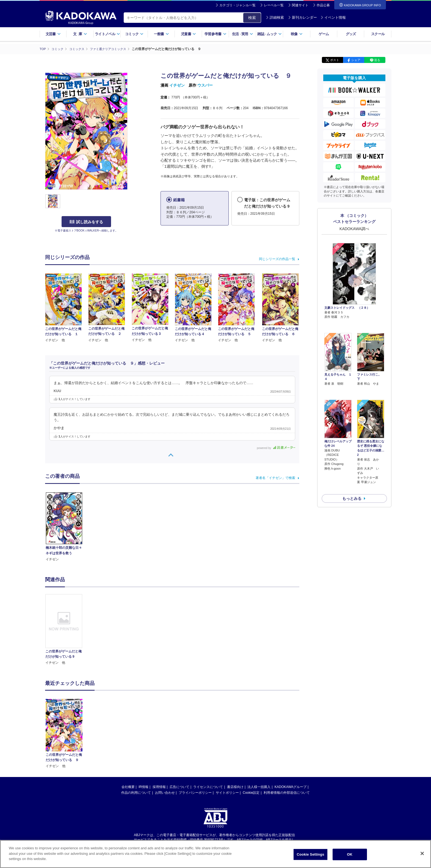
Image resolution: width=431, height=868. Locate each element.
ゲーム (324, 34)
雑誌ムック (270, 34)
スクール (378, 34)
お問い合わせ (165, 792)
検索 (252, 18)
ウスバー (205, 85)
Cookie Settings (311, 854)
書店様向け (235, 787)
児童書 (188, 34)
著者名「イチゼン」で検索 (275, 478)
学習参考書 (215, 34)
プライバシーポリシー (195, 792)
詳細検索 (275, 17)
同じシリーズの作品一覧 (277, 259)
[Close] (422, 854)
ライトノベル (107, 34)
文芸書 (53, 34)
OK (350, 854)
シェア (356, 60)
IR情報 (143, 787)
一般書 (161, 34)
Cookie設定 (251, 792)
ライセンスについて (208, 787)
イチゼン (177, 85)
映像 (297, 34)
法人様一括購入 (259, 787)
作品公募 (323, 5)
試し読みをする (86, 222)
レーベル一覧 (274, 5)
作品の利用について (136, 792)
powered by (276, 448)
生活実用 (243, 34)
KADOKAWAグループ (291, 787)
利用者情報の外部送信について (287, 792)
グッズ (351, 34)
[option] (67, 630)
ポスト (335, 60)
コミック (134, 34)
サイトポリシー (227, 792)
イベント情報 (333, 17)
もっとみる (352, 469)
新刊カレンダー (302, 17)
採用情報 (159, 787)
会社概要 (128, 787)
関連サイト (300, 5)
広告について (179, 787)
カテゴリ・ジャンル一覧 (237, 5)
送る (377, 60)
